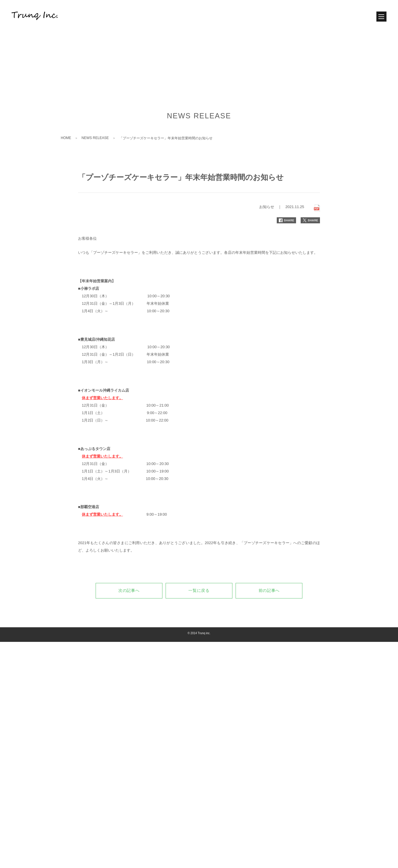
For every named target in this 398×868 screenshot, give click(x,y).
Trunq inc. (204, 679)
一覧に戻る (199, 636)
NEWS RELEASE (95, 184)
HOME (66, 184)
